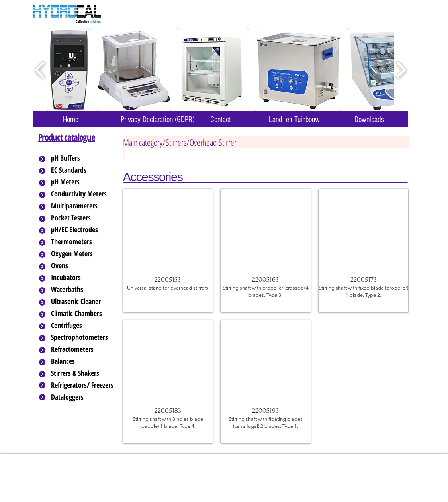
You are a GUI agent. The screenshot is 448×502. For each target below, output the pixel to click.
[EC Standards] (83, 170)
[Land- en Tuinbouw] (294, 119)
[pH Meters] (83, 182)
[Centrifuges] (83, 326)
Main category (143, 142)
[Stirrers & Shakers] (83, 373)
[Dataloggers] (83, 397)
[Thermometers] (83, 242)
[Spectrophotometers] (86, 337)
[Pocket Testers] (83, 218)
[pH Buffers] (83, 158)
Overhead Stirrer (213, 142)
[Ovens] (83, 266)
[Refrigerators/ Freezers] (83, 385)
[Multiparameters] (83, 206)
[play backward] (40, 70)
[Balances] (83, 361)
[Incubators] (83, 278)
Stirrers (176, 142)
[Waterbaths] (83, 290)
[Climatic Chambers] (83, 314)
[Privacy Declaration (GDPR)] (158, 119)
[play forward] (401, 70)
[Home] (71, 119)
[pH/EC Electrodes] (83, 230)
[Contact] (221, 119)
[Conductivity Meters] (85, 194)
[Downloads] (370, 119)
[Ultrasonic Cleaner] (83, 302)
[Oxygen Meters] (83, 254)
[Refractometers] (83, 349)
